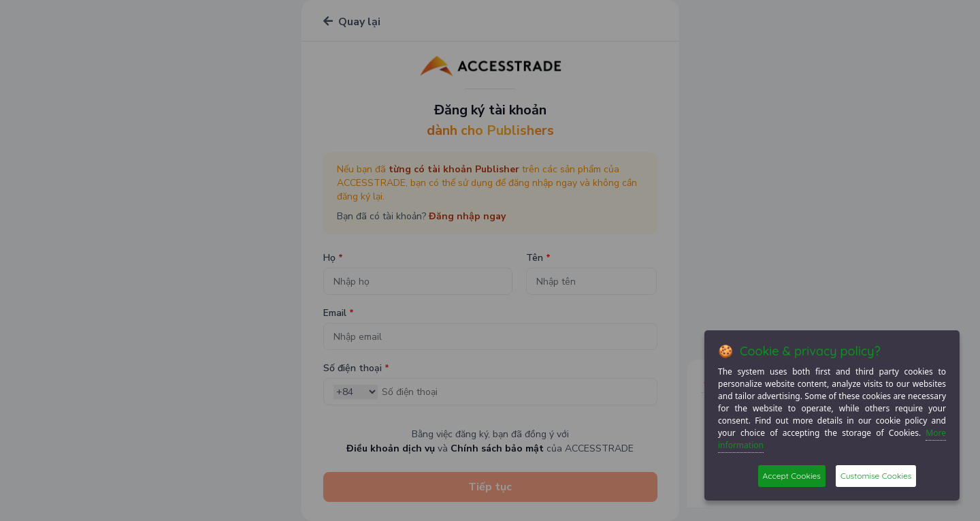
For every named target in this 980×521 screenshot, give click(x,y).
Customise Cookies (876, 476)
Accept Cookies (792, 476)
